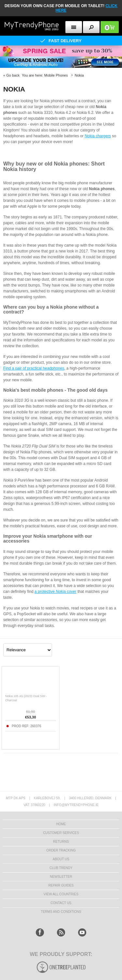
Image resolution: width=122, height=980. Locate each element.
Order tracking (61, 850)
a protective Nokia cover (55, 592)
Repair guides (61, 885)
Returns (61, 842)
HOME (61, 824)
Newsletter (61, 877)
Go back (13, 75)
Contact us (61, 903)
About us (61, 859)
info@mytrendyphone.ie (76, 805)
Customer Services (61, 833)
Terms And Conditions (61, 912)
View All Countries (61, 894)
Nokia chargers (98, 136)
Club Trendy (61, 868)
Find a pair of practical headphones (34, 368)
